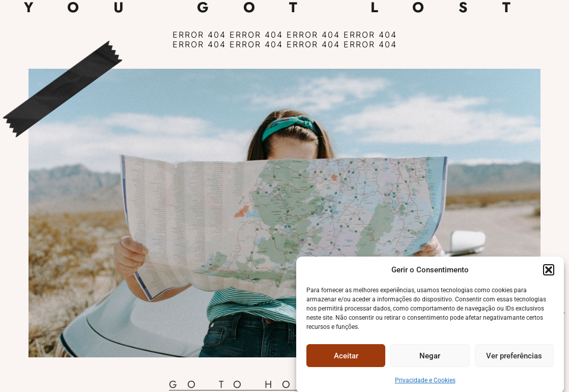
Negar (430, 359)
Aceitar (346, 359)
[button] (549, 273)
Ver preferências (514, 359)
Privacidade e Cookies (425, 383)
